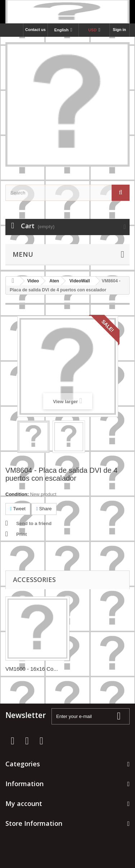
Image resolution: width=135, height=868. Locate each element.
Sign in (119, 30)
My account (24, 803)
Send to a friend (34, 523)
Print (22, 534)
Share (44, 509)
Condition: (17, 494)
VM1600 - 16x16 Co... (32, 669)
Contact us (35, 30)
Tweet (18, 509)
